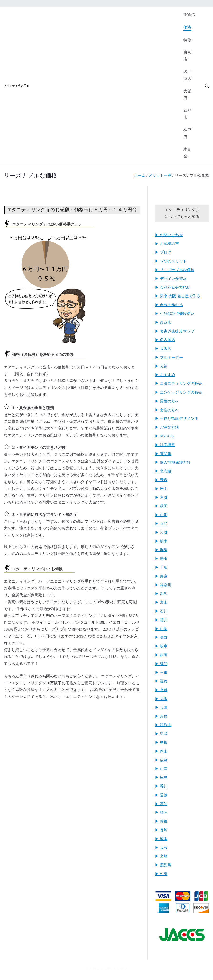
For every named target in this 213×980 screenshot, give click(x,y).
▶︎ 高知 (161, 804)
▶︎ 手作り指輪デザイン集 (177, 419)
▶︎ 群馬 (161, 550)
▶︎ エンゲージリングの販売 (178, 392)
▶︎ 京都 (161, 690)
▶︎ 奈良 (161, 716)
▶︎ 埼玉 (161, 559)
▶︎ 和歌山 (163, 725)
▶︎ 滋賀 (161, 681)
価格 (187, 27)
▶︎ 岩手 (161, 489)
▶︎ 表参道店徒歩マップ (175, 331)
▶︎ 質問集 (163, 454)
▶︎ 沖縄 (161, 874)
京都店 (187, 114)
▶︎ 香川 (161, 786)
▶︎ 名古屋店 (165, 340)
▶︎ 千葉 (161, 567)
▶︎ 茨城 (161, 532)
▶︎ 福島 (161, 524)
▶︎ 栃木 (161, 541)
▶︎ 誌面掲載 (165, 445)
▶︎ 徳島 (161, 777)
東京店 (187, 56)
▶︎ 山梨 (161, 629)
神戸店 (187, 133)
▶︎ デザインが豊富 (171, 279)
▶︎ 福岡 (161, 812)
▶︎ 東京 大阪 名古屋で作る (177, 296)
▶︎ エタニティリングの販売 (178, 384)
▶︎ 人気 (161, 366)
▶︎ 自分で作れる (169, 305)
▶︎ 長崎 (161, 830)
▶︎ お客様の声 (167, 244)
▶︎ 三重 (161, 673)
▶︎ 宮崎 (161, 856)
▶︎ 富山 (161, 602)
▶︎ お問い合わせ (169, 235)
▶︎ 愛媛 (161, 795)
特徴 (187, 40)
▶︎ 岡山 (161, 751)
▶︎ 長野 (161, 637)
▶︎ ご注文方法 (167, 427)
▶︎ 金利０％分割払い (173, 287)
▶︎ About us (164, 436)
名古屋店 (187, 75)
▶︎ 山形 (161, 515)
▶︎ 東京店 (163, 322)
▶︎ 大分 (161, 848)
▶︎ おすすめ (165, 375)
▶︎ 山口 (161, 769)
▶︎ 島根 (161, 742)
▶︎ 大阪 (161, 699)
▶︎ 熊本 (161, 839)
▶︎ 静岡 (161, 655)
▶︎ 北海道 (163, 471)
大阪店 (187, 95)
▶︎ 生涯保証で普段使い (175, 314)
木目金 (187, 153)
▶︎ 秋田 (161, 506)
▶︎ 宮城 (161, 497)
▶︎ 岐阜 (161, 646)
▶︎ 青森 (161, 480)
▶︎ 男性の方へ (167, 401)
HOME (189, 15)
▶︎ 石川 (161, 611)
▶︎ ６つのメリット (171, 261)
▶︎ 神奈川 (163, 585)
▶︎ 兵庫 (161, 708)
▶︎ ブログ (163, 252)
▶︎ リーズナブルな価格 (175, 270)
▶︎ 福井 (161, 620)
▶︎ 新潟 (161, 594)
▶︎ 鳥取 (161, 734)
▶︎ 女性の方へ (167, 410)
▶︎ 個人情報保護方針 (173, 462)
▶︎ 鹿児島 (163, 865)
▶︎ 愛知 (161, 664)
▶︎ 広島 (161, 760)
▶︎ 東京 (161, 576)
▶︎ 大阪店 (163, 349)
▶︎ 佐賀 (161, 821)
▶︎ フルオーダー (169, 357)
